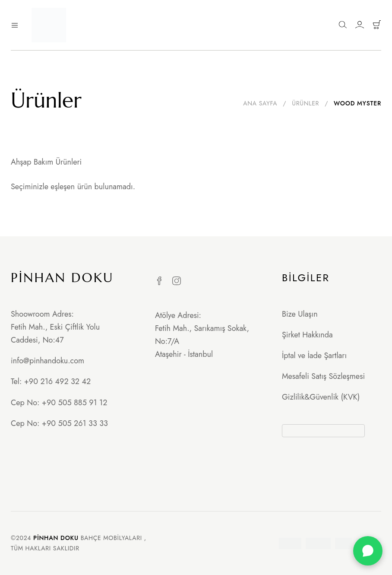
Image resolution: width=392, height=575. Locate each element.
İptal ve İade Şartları (314, 356)
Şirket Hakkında (307, 335)
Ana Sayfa (260, 103)
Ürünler (305, 103)
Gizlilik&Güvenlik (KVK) (321, 397)
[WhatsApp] (368, 551)
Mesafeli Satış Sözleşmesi (323, 376)
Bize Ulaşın (300, 314)
